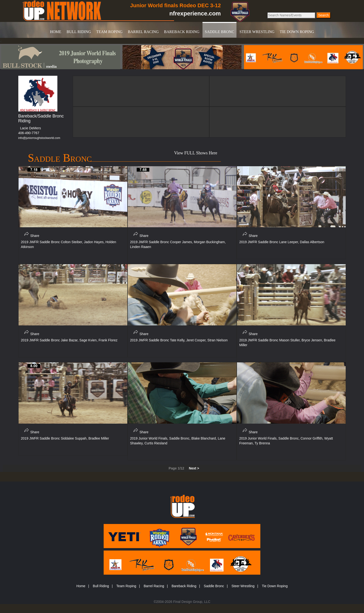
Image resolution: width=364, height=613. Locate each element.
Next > (194, 468)
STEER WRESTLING (257, 32)
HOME (56, 32)
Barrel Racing (154, 586)
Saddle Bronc (214, 586)
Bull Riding (101, 586)
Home (81, 586)
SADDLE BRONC (219, 32)
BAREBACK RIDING (182, 32)
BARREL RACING (143, 32)
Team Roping (126, 586)
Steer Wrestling (243, 586)
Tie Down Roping (275, 586)
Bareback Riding (184, 586)
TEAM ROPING (109, 32)
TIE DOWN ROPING (297, 32)
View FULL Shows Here (196, 153)
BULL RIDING (79, 32)
